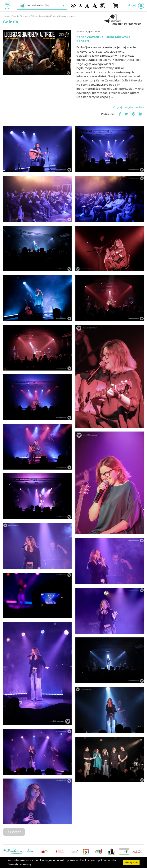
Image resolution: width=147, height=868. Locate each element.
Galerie (16, 16)
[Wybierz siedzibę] (42, 6)
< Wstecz (14, 832)
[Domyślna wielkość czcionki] (80, 6)
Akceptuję (131, 862)
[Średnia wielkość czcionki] (87, 6)
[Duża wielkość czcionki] (95, 6)
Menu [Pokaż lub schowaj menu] (8, 6)
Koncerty (26, 16)
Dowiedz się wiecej (19, 864)
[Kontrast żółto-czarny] (73, 6)
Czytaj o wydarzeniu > (129, 107)
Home (7, 16)
